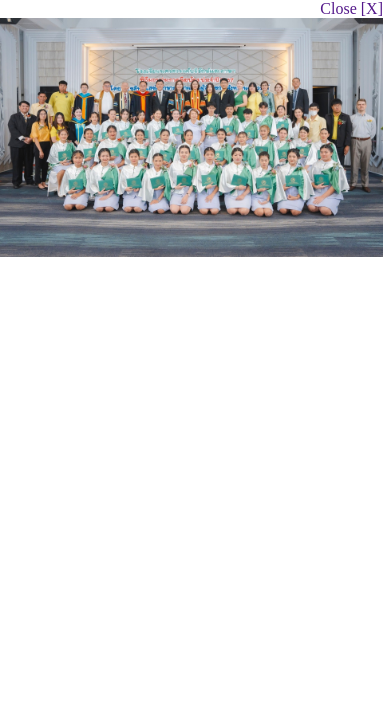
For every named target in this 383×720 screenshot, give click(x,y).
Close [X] (351, 8)
